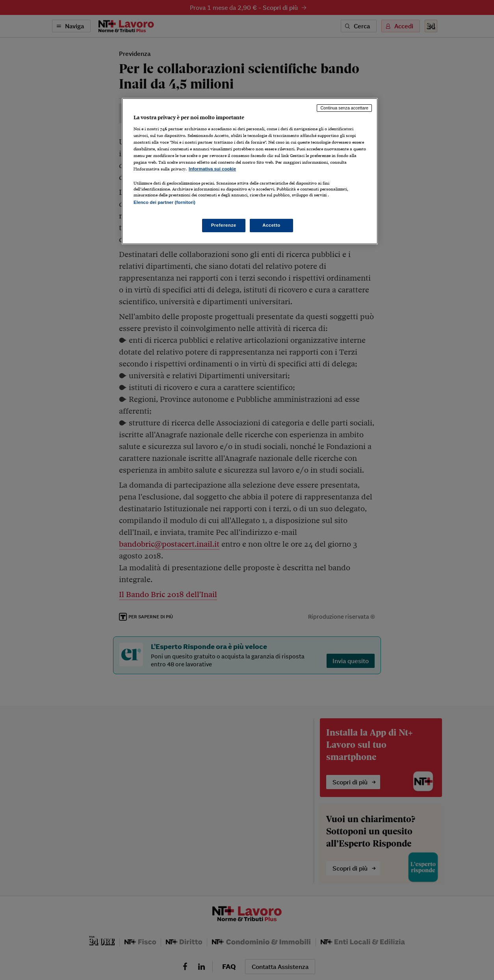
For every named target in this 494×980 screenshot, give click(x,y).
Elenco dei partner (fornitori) (164, 202)
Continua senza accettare (344, 108)
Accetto (271, 225)
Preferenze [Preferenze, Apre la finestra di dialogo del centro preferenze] (224, 225)
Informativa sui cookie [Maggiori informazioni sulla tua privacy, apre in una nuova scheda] (212, 169)
